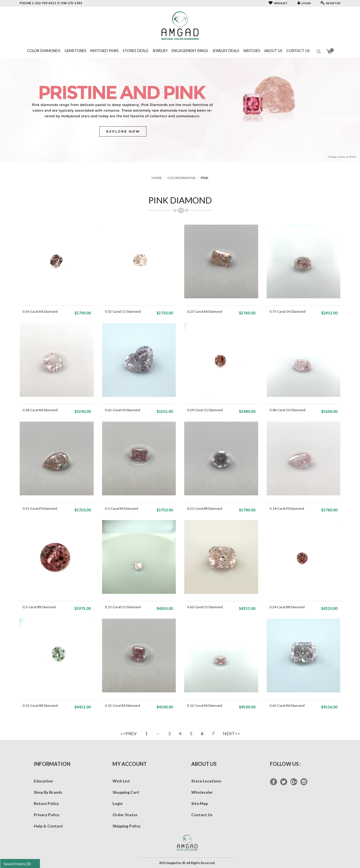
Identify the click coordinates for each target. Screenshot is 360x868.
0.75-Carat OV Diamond (287, 311)
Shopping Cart (126, 792)
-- (158, 733)
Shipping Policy (126, 826)
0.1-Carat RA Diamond (121, 508)
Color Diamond (181, 178)
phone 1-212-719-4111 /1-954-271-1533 (51, 3)
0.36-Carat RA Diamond (40, 311)
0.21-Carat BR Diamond (205, 508)
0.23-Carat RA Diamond (205, 311)
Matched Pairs (104, 51)
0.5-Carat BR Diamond (39, 607)
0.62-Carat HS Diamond (122, 410)
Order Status (125, 815)
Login (304, 3)
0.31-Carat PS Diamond (40, 508)
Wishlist (278, 3)
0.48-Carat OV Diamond (287, 410)
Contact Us (298, 51)
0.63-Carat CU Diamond (205, 607)
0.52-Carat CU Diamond (123, 311)
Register (330, 3)
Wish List (121, 781)
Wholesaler (202, 792)
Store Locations (206, 781)
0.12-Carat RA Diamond (122, 705)
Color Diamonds (44, 51)
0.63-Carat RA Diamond (287, 705)
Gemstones (75, 51)
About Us (273, 51)
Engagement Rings (190, 51)
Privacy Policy (47, 815)
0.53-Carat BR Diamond (40, 705)
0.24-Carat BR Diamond (287, 607)
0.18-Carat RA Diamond (40, 410)
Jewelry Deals (226, 51)
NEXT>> (231, 733)
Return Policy (46, 803)
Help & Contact (48, 826)
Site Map (200, 803)
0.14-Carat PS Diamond (287, 508)
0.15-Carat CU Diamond (123, 607)
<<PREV (129, 733)
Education (43, 781)
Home (157, 178)
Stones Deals (135, 51)
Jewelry (160, 51)
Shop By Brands (48, 792)
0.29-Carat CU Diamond (205, 410)
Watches (252, 51)
